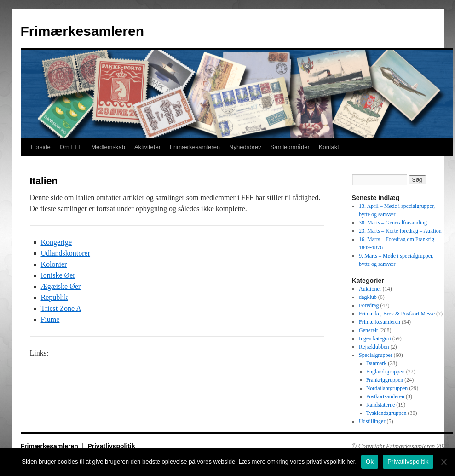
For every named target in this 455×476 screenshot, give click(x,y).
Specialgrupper (376, 355)
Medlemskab (108, 147)
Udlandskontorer (66, 253)
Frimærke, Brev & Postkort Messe (397, 314)
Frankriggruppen (385, 380)
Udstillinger (372, 421)
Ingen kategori (375, 338)
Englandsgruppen (386, 372)
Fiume (50, 319)
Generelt (368, 330)
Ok (370, 462)
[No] (443, 462)
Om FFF (71, 147)
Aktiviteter (147, 147)
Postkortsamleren (385, 396)
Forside (41, 147)
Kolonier (54, 264)
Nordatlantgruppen (387, 388)
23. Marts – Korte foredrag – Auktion (400, 231)
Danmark (377, 363)
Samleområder (290, 147)
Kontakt (329, 147)
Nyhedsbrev (245, 147)
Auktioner (370, 289)
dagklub (368, 297)
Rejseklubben (374, 347)
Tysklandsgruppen (386, 413)
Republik (55, 297)
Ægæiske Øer (61, 286)
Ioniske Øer (58, 275)
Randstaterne (381, 405)
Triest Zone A (61, 308)
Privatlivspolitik (111, 446)
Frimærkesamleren (82, 31)
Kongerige (57, 242)
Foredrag (369, 305)
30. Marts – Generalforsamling (393, 223)
